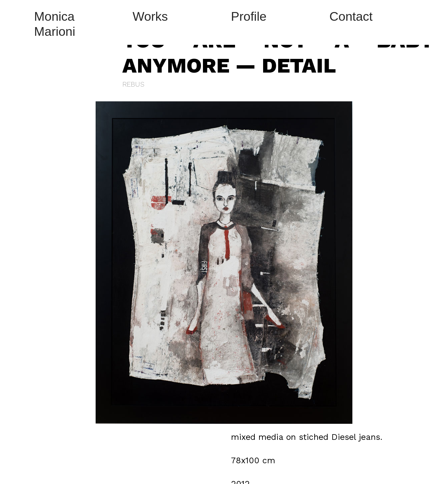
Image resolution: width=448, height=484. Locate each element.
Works (150, 16)
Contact (351, 16)
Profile (249, 16)
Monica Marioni (55, 24)
